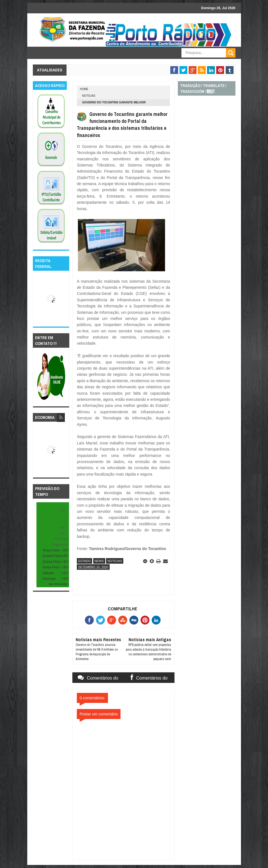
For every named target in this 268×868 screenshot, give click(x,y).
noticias (89, 96)
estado (84, 561)
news (99, 561)
